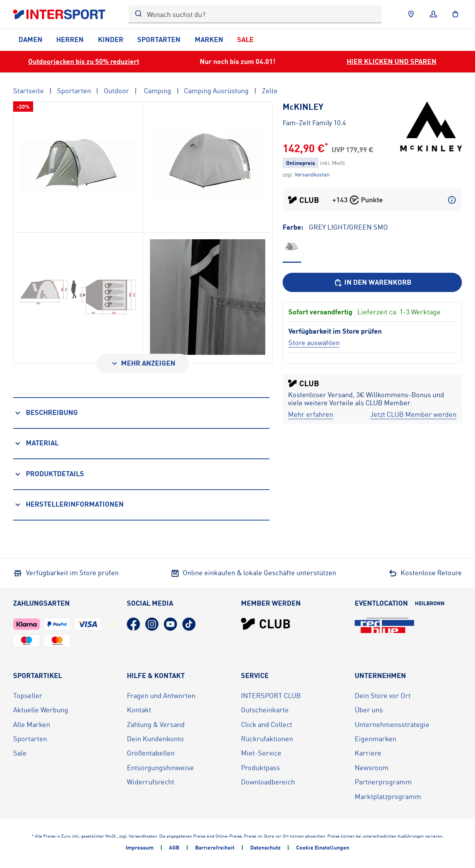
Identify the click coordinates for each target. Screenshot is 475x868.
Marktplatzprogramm (388, 796)
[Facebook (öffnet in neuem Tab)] (133, 624)
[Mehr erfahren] (311, 414)
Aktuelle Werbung (41, 710)
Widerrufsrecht (151, 782)
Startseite (29, 91)
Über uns (369, 710)
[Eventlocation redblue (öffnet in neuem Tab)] (384, 625)
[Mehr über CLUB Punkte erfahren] (452, 200)
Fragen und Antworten (161, 695)
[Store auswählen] (314, 342)
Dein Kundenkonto (155, 739)
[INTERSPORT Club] (266, 624)
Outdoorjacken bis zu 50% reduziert (84, 61)
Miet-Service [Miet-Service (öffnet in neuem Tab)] (261, 753)
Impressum (140, 847)
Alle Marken (32, 724)
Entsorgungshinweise (160, 767)
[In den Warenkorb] (372, 282)
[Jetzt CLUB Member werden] (413, 414)
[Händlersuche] (411, 14)
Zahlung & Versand (156, 724)
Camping (157, 91)
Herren (70, 39)
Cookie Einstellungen (323, 847)
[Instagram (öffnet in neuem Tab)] (152, 624)
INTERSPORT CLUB (271, 695)
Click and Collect (267, 724)
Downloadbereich (268, 782)
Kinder (111, 39)
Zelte (270, 91)
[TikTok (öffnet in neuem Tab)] (189, 624)
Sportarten (159, 39)
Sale (245, 39)
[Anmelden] (433, 14)
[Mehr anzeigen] (143, 363)
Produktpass (260, 767)
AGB (174, 847)
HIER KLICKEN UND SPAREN (392, 61)
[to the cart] (455, 14)
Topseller (28, 695)
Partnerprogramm (383, 782)
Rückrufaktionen (267, 739)
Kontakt (139, 710)
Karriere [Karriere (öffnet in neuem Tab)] (368, 753)
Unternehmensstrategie (392, 724)
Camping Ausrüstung (216, 91)
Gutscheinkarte (265, 710)
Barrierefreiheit (215, 847)
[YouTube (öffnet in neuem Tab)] (170, 624)
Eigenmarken (376, 739)
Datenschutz (265, 847)
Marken (209, 39)
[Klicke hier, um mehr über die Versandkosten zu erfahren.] (312, 174)
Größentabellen (151, 753)
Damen (30, 39)
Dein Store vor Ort (383, 695)
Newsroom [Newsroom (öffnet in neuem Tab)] (372, 767)
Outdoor (116, 91)
